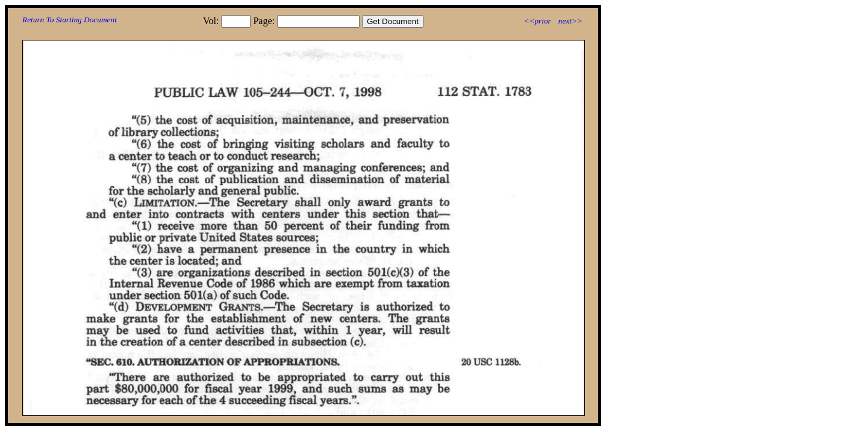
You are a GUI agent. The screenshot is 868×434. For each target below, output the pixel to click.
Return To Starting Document (70, 20)
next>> (570, 21)
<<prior (537, 21)
